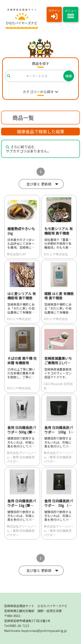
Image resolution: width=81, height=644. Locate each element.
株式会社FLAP (16, 254)
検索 (69, 76)
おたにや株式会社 (56, 254)
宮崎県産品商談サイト (36, 606)
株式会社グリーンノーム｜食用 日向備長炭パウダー (22, 457)
